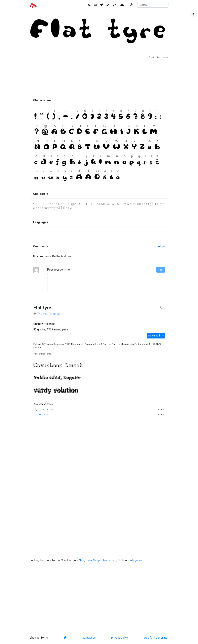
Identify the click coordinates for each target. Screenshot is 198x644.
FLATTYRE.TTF (46, 410)
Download (154, 336)
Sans (89, 560)
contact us (89, 638)
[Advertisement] (99, 78)
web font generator (156, 638)
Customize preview (159, 57)
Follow (161, 246)
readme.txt (43, 415)
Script (97, 560)
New (82, 560)
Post (161, 270)
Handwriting (110, 560)
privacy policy (120, 638)
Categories (135, 560)
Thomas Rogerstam (50, 314)
